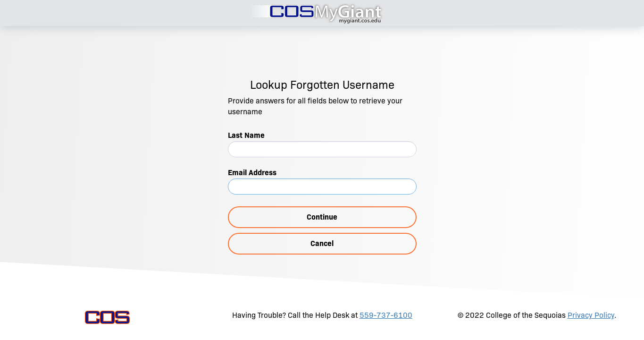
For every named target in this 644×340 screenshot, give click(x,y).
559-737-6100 (386, 315)
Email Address (252, 173)
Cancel (322, 243)
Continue (322, 217)
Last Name (246, 135)
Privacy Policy (591, 315)
